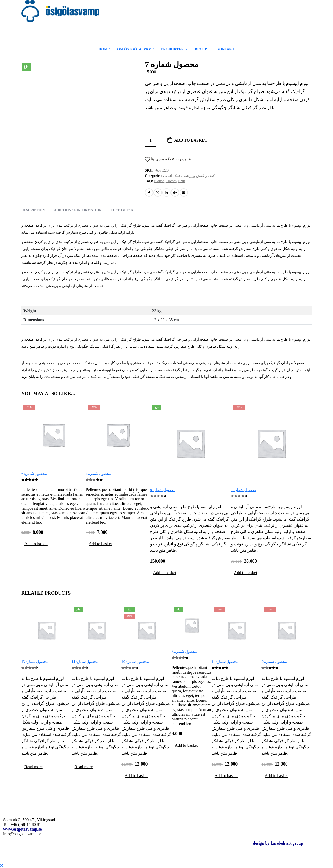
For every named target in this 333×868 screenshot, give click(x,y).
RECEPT (202, 49)
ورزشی (188, 176)
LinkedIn (166, 193)
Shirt (182, 181)
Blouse (159, 181)
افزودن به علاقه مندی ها (171, 159)
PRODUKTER (172, 49)
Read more (34, 767)
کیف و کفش (206, 176)
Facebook (149, 193)
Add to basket (191, 140)
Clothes (171, 181)
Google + (175, 193)
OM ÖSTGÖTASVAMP (135, 49)
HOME (104, 49)
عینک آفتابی (172, 176)
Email (184, 193)
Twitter (158, 193)
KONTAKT (225, 49)
